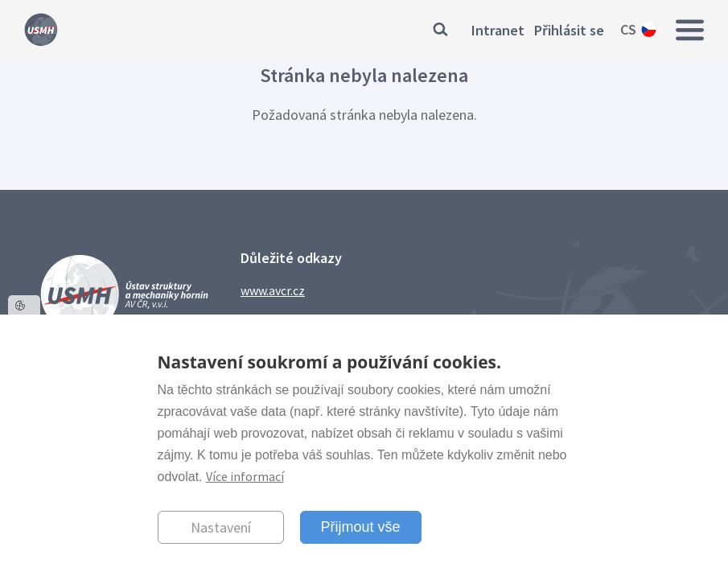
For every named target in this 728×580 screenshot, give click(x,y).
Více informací (245, 476)
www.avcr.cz (273, 290)
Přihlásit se (569, 30)
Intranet (498, 30)
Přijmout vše (361, 527)
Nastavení (221, 527)
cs (628, 29)
